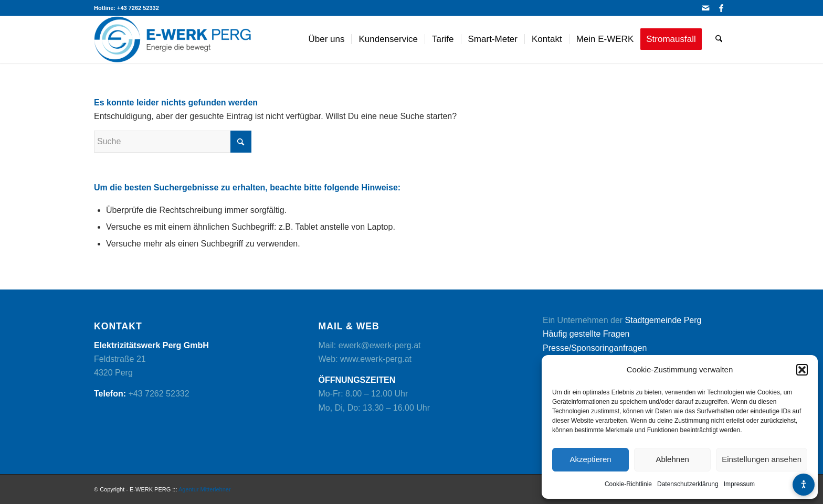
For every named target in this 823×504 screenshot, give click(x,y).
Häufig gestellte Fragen (586, 334)
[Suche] (719, 39)
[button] (802, 370)
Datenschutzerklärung (688, 484)
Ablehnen (672, 459)
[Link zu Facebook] (721, 8)
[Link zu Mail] (705, 8)
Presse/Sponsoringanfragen (595, 348)
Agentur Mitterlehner (205, 489)
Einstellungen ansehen (762, 459)
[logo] (173, 39)
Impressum (739, 484)
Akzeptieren (590, 459)
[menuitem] (327, 39)
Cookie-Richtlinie (628, 484)
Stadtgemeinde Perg (663, 320)
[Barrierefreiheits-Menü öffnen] (804, 485)
